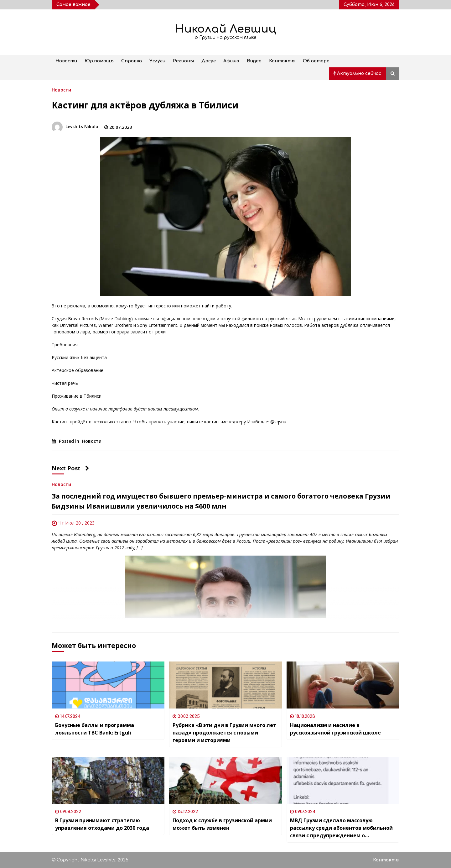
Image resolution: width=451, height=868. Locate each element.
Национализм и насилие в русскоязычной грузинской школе (335, 729)
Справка (132, 61)
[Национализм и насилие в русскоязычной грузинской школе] (343, 685)
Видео (254, 61)
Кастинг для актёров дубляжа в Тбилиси (145, 105)
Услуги (157, 61)
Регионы (183, 61)
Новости (66, 61)
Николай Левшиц (225, 29)
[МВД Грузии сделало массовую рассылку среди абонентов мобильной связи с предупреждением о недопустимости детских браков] (343, 780)
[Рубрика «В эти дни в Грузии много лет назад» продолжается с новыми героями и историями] (225, 685)
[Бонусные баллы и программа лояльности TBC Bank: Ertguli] (108, 685)
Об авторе (316, 61)
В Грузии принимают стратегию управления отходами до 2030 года (102, 824)
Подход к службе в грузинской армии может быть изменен (222, 824)
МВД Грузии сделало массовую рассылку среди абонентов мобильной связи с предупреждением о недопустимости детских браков (341, 828)
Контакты (282, 61)
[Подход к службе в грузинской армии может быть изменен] (225, 780)
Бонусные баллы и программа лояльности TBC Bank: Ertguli (95, 729)
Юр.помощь (99, 61)
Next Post (70, 468)
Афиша (231, 61)
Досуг (209, 61)
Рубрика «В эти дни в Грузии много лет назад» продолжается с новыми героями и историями (224, 733)
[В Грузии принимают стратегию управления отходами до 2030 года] (108, 780)
